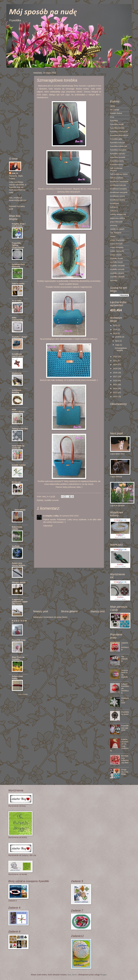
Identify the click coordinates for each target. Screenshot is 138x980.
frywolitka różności (118, 154)
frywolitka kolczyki (118, 143)
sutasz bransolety (117, 240)
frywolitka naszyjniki (118, 150)
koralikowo (114, 204)
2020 (115, 365)
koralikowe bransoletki (119, 182)
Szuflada (16, 546)
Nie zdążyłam (124, 659)
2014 (115, 389)
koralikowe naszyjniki (119, 192)
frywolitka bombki (117, 128)
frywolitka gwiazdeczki (119, 135)
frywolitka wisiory (117, 161)
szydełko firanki (116, 258)
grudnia (119, 337)
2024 (115, 330)
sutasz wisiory (116, 255)
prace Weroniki (116, 222)
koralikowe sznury (118, 196)
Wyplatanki (17, 373)
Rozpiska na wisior (125, 713)
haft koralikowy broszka (116, 169)
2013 (115, 393)
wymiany (114, 280)
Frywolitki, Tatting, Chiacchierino (18, 245)
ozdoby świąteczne (118, 214)
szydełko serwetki (117, 266)
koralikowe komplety (118, 189)
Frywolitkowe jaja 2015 (125, 728)
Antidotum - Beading (17, 391)
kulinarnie (114, 207)
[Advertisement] (69, 589)
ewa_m (15, 173)
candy (113, 106)
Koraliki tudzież (19, 465)
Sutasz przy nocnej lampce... (19, 564)
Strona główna (69, 611)
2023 (115, 334)
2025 (115, 326)
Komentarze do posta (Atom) (55, 617)
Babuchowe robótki (17, 528)
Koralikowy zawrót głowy (18, 355)
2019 (115, 369)
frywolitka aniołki (117, 124)
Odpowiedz (48, 526)
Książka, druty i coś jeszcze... (19, 225)
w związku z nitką (51, 516)
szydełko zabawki (117, 277)
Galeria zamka (18, 284)
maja (118, 345)
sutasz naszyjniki (117, 251)
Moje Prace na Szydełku (18, 658)
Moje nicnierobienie (18, 411)
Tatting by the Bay (20, 429)
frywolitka (114, 121)
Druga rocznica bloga (125, 772)
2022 (115, 357)
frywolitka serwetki (118, 157)
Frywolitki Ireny (19, 640)
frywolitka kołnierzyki (119, 146)
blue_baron (72, 975)
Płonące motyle (19, 582)
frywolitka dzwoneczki (119, 132)
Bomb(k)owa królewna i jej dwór (125, 759)
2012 (115, 397)
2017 (115, 377)
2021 (115, 361)
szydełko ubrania (117, 273)
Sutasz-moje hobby (17, 677)
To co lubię (17, 301)
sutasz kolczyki (116, 244)
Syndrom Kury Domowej (18, 265)
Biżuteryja (16, 482)
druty (112, 117)
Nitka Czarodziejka (18, 319)
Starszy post (98, 611)
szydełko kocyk (116, 262)
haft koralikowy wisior (119, 174)
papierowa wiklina (117, 218)
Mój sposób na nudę (43, 12)
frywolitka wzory (117, 165)
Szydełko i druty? (20, 337)
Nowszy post (41, 611)
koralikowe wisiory (118, 200)
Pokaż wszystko (23, 694)
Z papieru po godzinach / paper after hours (20, 602)
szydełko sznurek (51, 500)
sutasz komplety (117, 247)
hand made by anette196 (18, 447)
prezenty (114, 225)
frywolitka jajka (116, 139)
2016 (115, 381)
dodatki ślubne (116, 113)
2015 (115, 385)
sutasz (113, 237)
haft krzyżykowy (117, 178)
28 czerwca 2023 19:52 (69, 516)
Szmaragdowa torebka (121, 349)
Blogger (103, 975)
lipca (117, 341)
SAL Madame (116, 233)
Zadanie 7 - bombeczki (125, 646)
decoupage (115, 110)
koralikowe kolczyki (118, 185)
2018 (115, 373)
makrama (114, 211)
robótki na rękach (117, 229)
